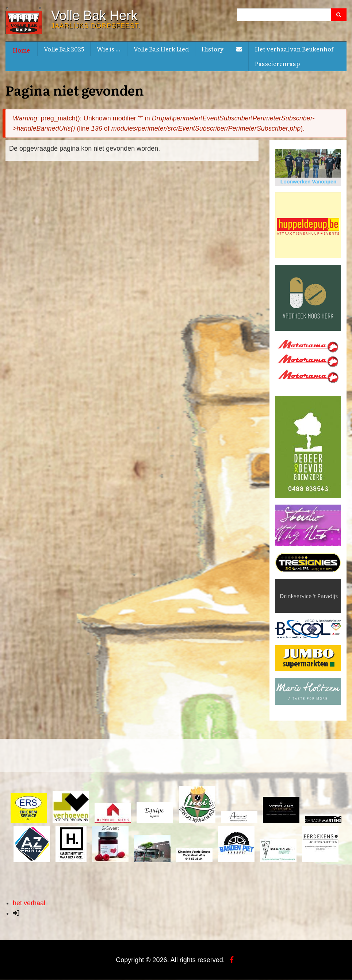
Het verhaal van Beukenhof (294, 49)
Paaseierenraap (277, 63)
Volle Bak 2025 (64, 49)
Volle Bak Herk (94, 16)
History (213, 49)
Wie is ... (109, 49)
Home (21, 50)
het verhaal (29, 903)
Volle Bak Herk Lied (161, 49)
